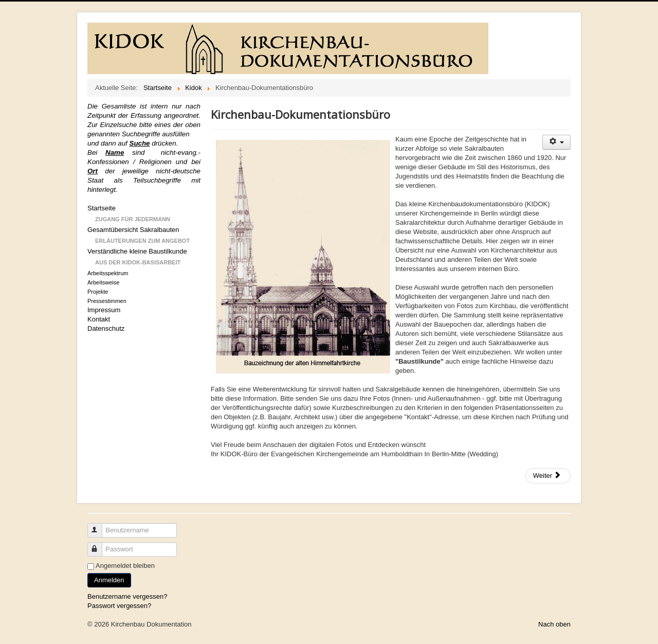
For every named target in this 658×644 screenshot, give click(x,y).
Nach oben (554, 624)
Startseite (102, 208)
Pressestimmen (107, 301)
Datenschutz (106, 328)
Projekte (98, 292)
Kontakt (99, 319)
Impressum (104, 310)
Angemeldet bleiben (125, 566)
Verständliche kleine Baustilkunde (137, 251)
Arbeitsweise (103, 282)
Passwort (99, 545)
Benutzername (99, 526)
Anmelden (109, 580)
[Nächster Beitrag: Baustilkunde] (548, 476)
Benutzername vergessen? (127, 596)
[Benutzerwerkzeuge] (556, 142)
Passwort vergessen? (119, 606)
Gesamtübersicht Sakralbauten (133, 230)
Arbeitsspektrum (108, 273)
